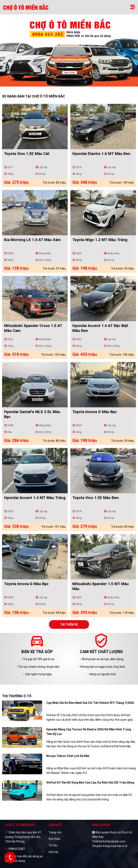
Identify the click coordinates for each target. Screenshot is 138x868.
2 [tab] (71, 84)
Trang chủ (55, 832)
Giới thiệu (54, 839)
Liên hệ (53, 852)
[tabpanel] (69, 53)
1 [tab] (67, 84)
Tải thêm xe (69, 624)
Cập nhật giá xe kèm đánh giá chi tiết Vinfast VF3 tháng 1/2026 (90, 703)
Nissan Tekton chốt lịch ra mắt (68, 756)
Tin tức (53, 845)
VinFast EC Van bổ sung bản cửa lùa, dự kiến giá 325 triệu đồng (90, 782)
